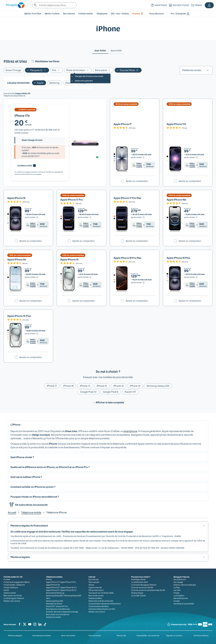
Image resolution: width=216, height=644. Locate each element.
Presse (176, 593)
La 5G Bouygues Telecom (14, 598)
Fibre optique (94, 582)
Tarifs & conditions (201, 635)
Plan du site (121, 635)
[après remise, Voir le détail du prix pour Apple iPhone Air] (32, 277)
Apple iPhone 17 (123, 124)
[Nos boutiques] (179, 5)
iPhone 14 (135, 386)
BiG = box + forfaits (120, 14)
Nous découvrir (180, 579)
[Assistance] (159, 5)
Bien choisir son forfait (13, 596)
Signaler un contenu (174, 635)
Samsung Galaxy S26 (55, 601)
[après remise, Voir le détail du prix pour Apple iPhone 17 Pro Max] (138, 217)
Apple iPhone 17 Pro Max (127, 198)
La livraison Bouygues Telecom (144, 585)
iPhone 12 (118, 386)
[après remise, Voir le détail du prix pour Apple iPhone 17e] (191, 157)
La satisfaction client (139, 582)
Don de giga (178, 582)
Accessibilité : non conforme (148, 635)
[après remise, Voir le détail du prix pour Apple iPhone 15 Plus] (32, 334)
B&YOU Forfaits (52, 14)
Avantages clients (138, 579)
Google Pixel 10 (88, 392)
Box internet (94, 579)
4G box (91, 585)
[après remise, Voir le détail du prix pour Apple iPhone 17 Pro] (85, 217)
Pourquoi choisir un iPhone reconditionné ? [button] (35, 497)
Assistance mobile (53, 617)
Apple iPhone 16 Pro (69, 587)
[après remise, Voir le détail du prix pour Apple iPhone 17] (138, 157)
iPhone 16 (68, 386)
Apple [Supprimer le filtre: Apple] (40, 83)
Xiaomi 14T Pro (62, 606)
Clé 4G (6, 590)
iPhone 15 (102, 386)
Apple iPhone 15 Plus (19, 316)
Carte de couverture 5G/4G (142, 587)
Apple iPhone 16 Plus (178, 258)
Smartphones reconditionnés (58, 609)
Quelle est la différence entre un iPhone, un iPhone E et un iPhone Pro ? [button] (50, 467)
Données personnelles (42, 635)
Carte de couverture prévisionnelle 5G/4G (148, 590)
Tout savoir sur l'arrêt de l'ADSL (101, 593)
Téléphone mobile (31, 512)
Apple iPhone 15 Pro (68, 590)
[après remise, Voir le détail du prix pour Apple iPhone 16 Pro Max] (138, 283)
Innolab (177, 601)
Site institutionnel (181, 598)
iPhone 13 (85, 386)
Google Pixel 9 (111, 392)
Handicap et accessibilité (184, 604)
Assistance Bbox (95, 598)
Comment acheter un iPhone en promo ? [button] (33, 487)
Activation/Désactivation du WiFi (102, 609)
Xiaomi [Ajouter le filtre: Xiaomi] (69, 83)
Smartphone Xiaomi (54, 604)
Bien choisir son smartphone (58, 614)
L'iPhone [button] (15, 425)
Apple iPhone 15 (69, 259)
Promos (138, 14)
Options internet (95, 587)
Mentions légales (15, 635)
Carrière (177, 590)
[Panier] (196, 5)
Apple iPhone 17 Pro (72, 200)
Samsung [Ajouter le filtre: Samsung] (54, 83)
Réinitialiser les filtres (45, 61)
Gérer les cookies (68, 635)
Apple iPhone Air (17, 259)
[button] (209, 5)
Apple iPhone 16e (176, 200)
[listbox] (196, 70)
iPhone (49, 579)
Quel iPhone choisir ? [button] (22, 457)
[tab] (100, 50)
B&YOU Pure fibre (33, 14)
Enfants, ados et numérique (185, 585)
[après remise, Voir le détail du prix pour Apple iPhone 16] (32, 217)
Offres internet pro (96, 590)
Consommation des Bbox (99, 606)
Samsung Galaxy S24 (158, 386)
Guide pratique (137, 593)
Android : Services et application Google (62, 612)
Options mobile (10, 593)
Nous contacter (95, 635)
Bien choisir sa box (96, 596)
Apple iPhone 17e (176, 124)
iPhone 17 (52, 386)
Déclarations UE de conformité (101, 601)
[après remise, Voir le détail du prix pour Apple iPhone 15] (85, 277)
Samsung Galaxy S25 (54, 596)
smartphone (130, 431)
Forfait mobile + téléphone (14, 585)
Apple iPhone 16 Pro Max (128, 258)
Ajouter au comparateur (137, 181)
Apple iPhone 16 (16, 198)
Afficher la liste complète (108, 402)
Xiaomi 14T (130, 392)
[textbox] (54, 5)
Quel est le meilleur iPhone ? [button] (26, 477)
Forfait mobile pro (11, 587)
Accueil (12, 512)
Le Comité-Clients (138, 596)
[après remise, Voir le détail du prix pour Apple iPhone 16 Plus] (191, 277)
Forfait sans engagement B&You (17, 582)
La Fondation (179, 596)
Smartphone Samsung (55, 593)
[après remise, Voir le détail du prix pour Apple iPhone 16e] (191, 217)
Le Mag (177, 587)
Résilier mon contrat (12, 601)
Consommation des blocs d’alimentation (105, 604)
